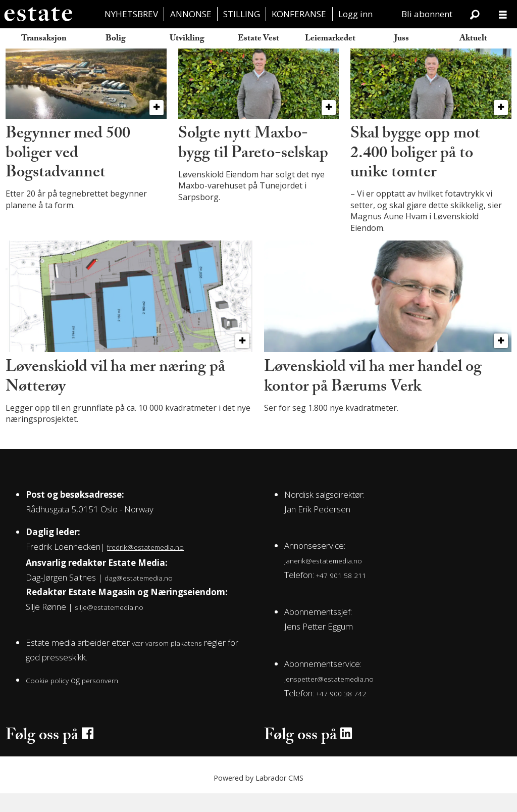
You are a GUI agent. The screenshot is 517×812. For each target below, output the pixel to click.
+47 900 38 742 (341, 713)
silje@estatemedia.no (109, 626)
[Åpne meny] (503, 14)
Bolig (116, 39)
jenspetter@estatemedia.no (329, 698)
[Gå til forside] (38, 14)
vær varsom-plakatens (167, 662)
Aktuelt (473, 39)
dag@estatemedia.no (139, 597)
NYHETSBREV (131, 14)
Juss (402, 39)
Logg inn (355, 14)
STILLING (242, 14)
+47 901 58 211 (341, 594)
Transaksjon (44, 39)
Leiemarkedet (330, 39)
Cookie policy (47, 700)
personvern (100, 700)
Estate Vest (258, 39)
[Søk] (475, 14)
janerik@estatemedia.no (323, 579)
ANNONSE (191, 14)
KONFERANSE (299, 14)
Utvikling (187, 39)
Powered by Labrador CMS (258, 797)
